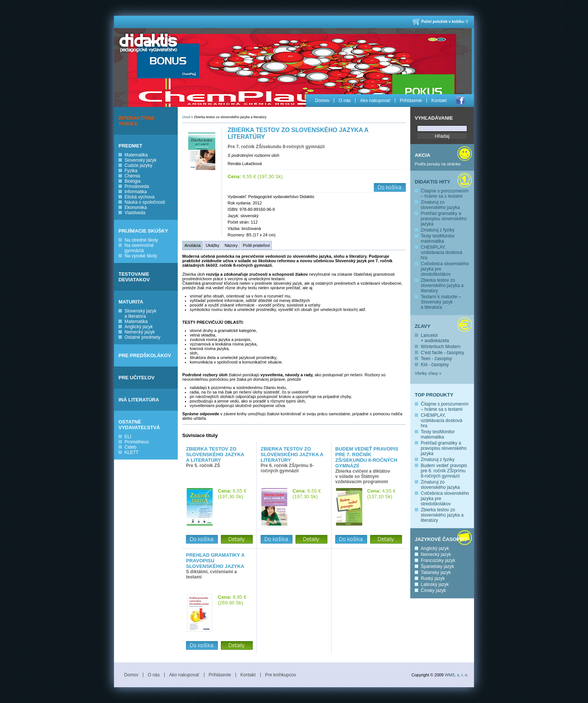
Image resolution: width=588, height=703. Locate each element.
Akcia (422, 155)
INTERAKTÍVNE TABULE (136, 121)
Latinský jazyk (435, 584)
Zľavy (423, 326)
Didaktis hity (433, 182)
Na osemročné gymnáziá (139, 248)
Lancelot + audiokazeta (435, 338)
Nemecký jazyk (140, 332)
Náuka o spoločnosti (145, 202)
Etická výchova (139, 197)
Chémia (132, 176)
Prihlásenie (411, 101)
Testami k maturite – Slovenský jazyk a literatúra (441, 302)
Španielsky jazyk (437, 566)
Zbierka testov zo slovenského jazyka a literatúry (442, 285)
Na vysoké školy (141, 256)
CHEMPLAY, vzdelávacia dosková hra (442, 252)
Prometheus (137, 442)
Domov (322, 101)
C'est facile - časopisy (442, 353)
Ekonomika (136, 207)
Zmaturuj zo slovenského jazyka (440, 205)
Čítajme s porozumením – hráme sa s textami (445, 194)
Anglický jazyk (139, 327)
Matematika (136, 155)
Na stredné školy (141, 240)
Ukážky (213, 245)
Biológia (133, 181)
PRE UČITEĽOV (136, 378)
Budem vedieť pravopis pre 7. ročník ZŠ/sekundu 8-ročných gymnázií (367, 457)
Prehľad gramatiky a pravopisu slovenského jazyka (444, 219)
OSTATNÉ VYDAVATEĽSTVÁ (139, 425)
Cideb (130, 447)
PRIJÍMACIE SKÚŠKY (143, 231)
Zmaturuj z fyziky (438, 230)
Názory (231, 245)
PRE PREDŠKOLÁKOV (145, 355)
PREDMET (130, 146)
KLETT (131, 452)
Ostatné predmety (142, 337)
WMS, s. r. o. (457, 675)
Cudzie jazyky (138, 165)
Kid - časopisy (435, 365)
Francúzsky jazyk (438, 560)
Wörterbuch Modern (441, 347)
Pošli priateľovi (256, 245)
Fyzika (131, 171)
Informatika (136, 192)
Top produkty (434, 395)
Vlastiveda (135, 213)
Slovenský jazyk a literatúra (140, 314)
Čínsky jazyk (433, 590)
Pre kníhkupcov (281, 675)
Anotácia (193, 245)
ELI (128, 437)
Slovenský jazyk (140, 160)
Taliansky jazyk (436, 572)
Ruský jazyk (433, 578)
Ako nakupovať (375, 101)
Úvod (186, 117)
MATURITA (131, 302)
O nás (345, 101)
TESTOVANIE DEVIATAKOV (134, 277)
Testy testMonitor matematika (438, 239)
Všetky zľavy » (428, 373)
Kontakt (439, 101)
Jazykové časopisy (441, 539)
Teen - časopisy (436, 359)
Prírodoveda (137, 186)
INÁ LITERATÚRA (139, 400)
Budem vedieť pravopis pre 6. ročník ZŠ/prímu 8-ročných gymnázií (444, 471)
